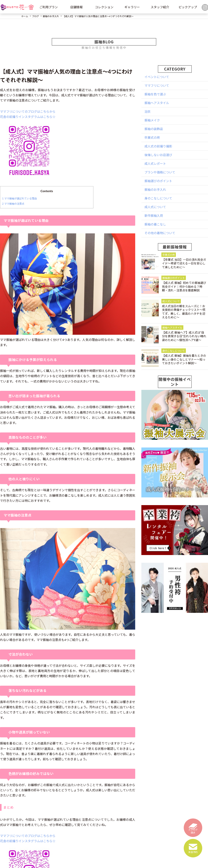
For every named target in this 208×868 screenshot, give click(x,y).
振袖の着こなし (155, 224)
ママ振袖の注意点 (13, 204)
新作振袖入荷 (154, 216)
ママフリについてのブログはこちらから (28, 111)
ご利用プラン (49, 7)
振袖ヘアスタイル (157, 103)
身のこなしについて (158, 198)
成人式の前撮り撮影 (158, 146)
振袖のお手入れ (155, 190)
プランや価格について (160, 172)
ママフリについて (157, 85)
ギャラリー (132, 7)
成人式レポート (155, 164)
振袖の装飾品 (154, 129)
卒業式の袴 (152, 138)
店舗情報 (76, 7)
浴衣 (148, 111)
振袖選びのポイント (158, 181)
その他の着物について (160, 233)
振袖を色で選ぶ (155, 94)
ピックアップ (188, 7)
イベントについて (157, 77)
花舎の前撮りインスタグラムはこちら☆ (28, 117)
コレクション (104, 7)
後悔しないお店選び (158, 155)
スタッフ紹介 (160, 7)
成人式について (155, 207)
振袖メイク (152, 120)
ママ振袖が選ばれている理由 (19, 198)
